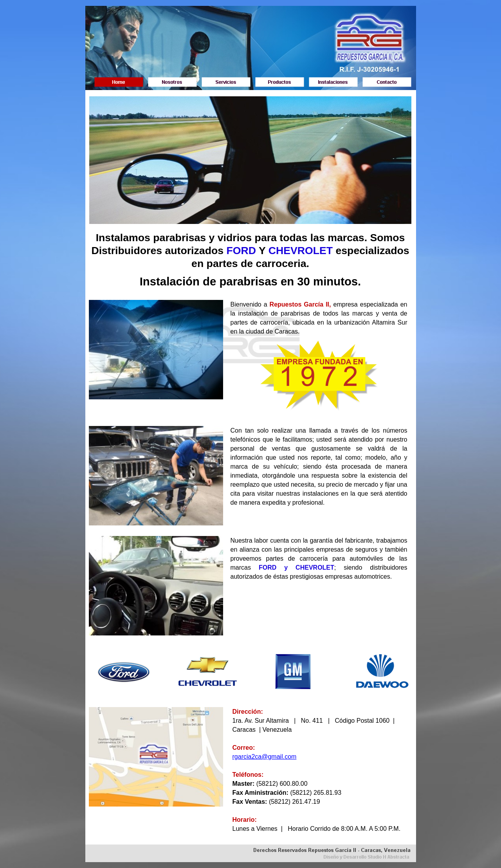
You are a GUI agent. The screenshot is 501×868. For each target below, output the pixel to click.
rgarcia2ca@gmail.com (265, 757)
